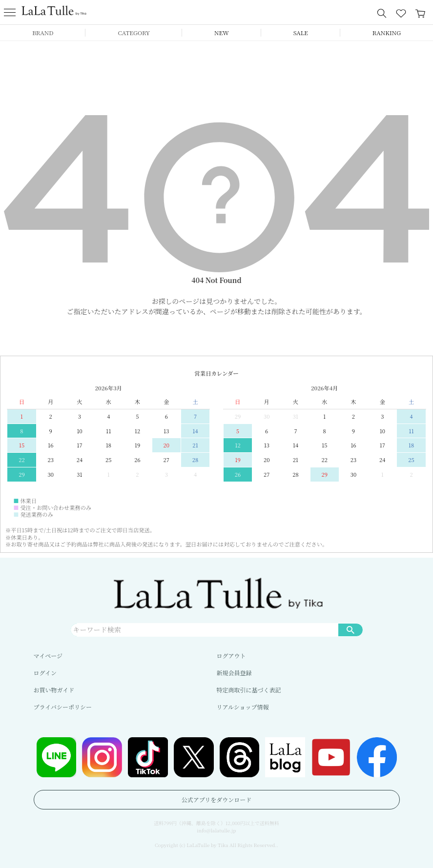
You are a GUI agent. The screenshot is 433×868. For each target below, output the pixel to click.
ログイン (45, 673)
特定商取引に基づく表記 (249, 690)
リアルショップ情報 (243, 707)
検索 (351, 629)
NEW (222, 32)
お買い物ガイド (54, 690)
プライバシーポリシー (63, 707)
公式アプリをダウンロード (217, 799)
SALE (301, 32)
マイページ (48, 656)
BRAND (43, 32)
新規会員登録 (234, 673)
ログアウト (231, 656)
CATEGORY (134, 32)
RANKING (387, 32)
